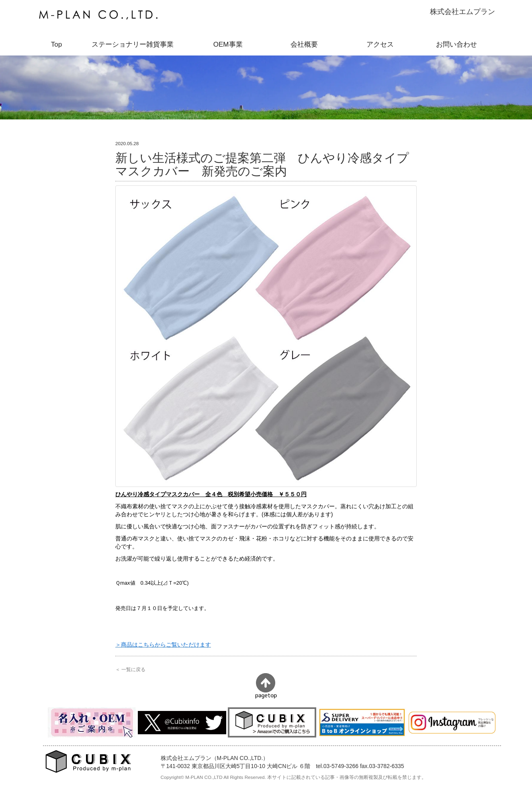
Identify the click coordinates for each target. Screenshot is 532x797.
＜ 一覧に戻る (130, 669)
